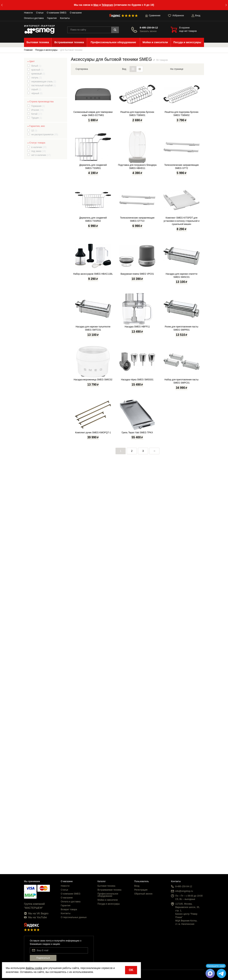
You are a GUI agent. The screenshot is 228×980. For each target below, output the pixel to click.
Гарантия (52, 18)
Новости (28, 13)
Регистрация (141, 890)
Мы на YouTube (35, 917)
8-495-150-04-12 (149, 28)
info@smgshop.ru (184, 891)
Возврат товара (69, 909)
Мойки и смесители (108, 900)
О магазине (76, 13)
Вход (137, 886)
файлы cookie (34, 968)
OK (131, 970)
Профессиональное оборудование (108, 895)
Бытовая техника (106, 886)
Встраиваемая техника (109, 890)
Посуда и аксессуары (109, 904)
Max (96, 5)
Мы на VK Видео (36, 913)
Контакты (65, 18)
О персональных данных (74, 917)
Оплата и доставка (34, 18)
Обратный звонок (143, 894)
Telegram (107, 5)
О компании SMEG (57, 13)
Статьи (40, 13)
